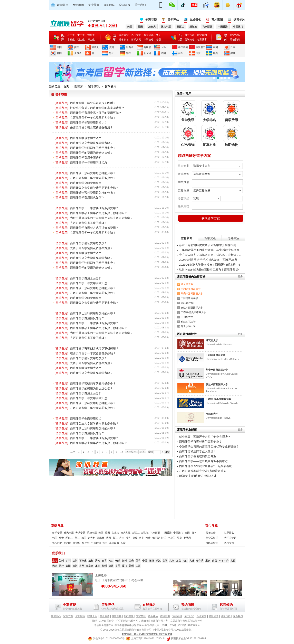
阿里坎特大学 (188, 326)
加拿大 (95, 47)
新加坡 (147, 47)
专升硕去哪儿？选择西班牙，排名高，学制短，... (210, 255)
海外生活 (233, 238)
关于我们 (140, 5)
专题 (159, 40)
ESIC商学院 (187, 303)
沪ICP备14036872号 (189, 625)
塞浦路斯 (114, 543)
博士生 (91, 40)
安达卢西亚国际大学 (192, 308)
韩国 (59, 53)
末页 (142, 452)
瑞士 (94, 53)
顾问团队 (109, 5)
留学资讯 (94, 86)
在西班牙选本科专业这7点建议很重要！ (204, 471)
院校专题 (92, 533)
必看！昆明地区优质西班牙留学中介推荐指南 (208, 245)
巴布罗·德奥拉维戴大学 (193, 312)
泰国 (215, 47)
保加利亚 (57, 543)
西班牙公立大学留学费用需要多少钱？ (94, 188)
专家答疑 (151, 20)
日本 (233, 47)
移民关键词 (212, 543)
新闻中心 (56, 616)
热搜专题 (57, 525)
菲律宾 (77, 543)
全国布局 (125, 5)
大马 (163, 47)
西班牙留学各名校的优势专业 (198, 456)
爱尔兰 (78, 53)
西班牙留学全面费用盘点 (86, 183)
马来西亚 (155, 533)
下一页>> (131, 452)
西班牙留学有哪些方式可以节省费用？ (94, 228)
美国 (59, 47)
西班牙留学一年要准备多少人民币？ (93, 103)
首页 (66, 86)
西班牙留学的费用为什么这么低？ (91, 153)
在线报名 (195, 20)
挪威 (233, 53)
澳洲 (111, 47)
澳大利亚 (126, 533)
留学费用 (111, 86)
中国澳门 (200, 47)
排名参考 (124, 40)
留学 (111, 621)
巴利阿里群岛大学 (191, 289)
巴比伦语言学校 (189, 298)
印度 (123, 543)
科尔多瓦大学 (188, 322)
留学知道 (189, 40)
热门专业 (136, 35)
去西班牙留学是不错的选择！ (89, 223)
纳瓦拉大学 (187, 284)
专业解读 (105, 616)
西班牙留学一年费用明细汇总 (89, 162)
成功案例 (80, 616)
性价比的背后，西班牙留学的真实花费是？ (97, 108)
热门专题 (212, 525)
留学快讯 (235, 35)
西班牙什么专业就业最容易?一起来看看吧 (206, 466)
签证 (159, 35)
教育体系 (149, 35)
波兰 (164, 538)
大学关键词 (230, 538)
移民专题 (69, 533)
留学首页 (63, 5)
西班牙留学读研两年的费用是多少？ (93, 148)
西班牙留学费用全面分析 (86, 158)
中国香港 (183, 47)
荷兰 (111, 53)
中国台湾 (96, 543)
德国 (129, 53)
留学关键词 (212, 538)
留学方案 (136, 40)
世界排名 (229, 533)
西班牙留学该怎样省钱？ (86, 138)
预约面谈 (217, 20)
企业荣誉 (94, 5)
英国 (77, 47)
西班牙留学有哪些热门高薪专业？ (200, 442)
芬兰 (181, 53)
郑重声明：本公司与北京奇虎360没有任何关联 (147, 634)
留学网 (159, 621)
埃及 (179, 538)
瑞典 (215, 53)
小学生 (71, 35)
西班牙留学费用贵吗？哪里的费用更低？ (96, 113)
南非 (141, 538)
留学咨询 (189, 35)
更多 (240, 276)
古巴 (105, 543)
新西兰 (130, 47)
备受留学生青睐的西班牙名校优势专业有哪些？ (209, 446)
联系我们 (238, 616)
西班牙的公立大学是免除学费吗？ (91, 143)
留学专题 (57, 533)
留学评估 (173, 20)
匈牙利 (86, 543)
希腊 (148, 538)
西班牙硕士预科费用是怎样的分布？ (93, 173)
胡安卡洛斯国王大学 (192, 294)
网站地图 (78, 5)
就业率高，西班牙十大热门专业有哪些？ (205, 437)
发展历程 (226, 616)
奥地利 (187, 538)
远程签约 (239, 20)
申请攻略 (149, 40)
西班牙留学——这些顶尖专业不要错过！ (205, 461)
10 (121, 452)
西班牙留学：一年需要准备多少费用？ (94, 208)
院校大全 (124, 35)
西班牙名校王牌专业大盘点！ (198, 451)
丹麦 (198, 53)
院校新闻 (235, 40)
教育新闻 (187, 238)
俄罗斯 (156, 538)
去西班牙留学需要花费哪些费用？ (91, 127)
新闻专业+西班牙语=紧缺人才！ (199, 476)
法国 (163, 53)
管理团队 (214, 616)
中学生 (81, 35)
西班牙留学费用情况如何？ (87, 198)
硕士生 (81, 40)
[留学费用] (61, 103)
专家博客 (202, 40)
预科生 (91, 35)
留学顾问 (202, 35)
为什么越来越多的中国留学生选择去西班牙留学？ (101, 218)
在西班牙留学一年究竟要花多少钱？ (93, 118)
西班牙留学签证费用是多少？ (89, 123)
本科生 (71, 40)
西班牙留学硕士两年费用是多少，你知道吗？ (99, 213)
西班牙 (79, 86)
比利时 (68, 543)
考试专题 (80, 533)
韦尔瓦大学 (187, 317)
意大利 (147, 53)
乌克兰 (172, 538)
